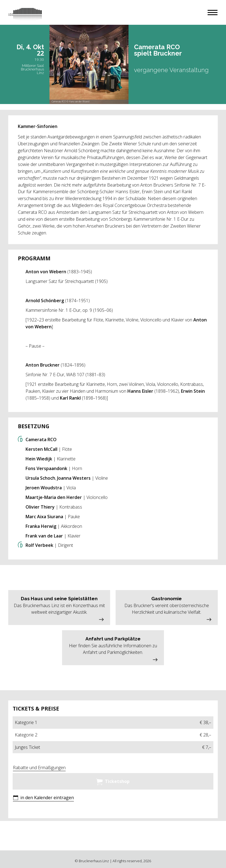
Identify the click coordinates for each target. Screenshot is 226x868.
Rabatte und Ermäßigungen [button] (39, 768)
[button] (213, 13)
